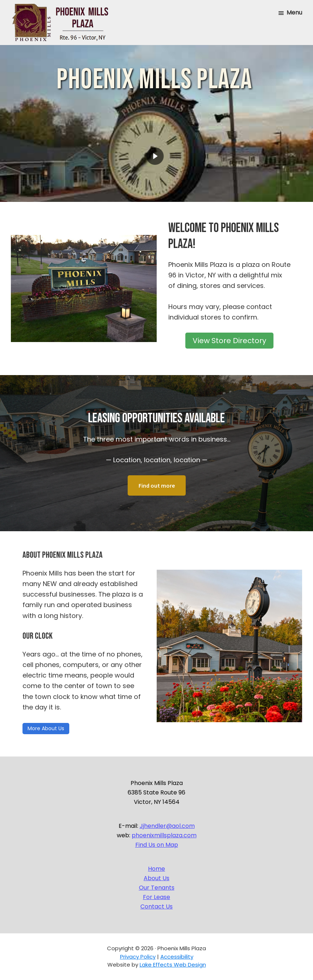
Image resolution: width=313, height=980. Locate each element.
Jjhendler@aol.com (167, 826)
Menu (294, 13)
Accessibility (177, 957)
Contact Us (156, 906)
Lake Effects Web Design (173, 965)
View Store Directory (229, 341)
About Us (156, 878)
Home (156, 869)
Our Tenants (157, 888)
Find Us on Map (157, 845)
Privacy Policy (138, 957)
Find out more (157, 485)
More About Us (46, 728)
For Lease (156, 897)
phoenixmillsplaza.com (164, 835)
